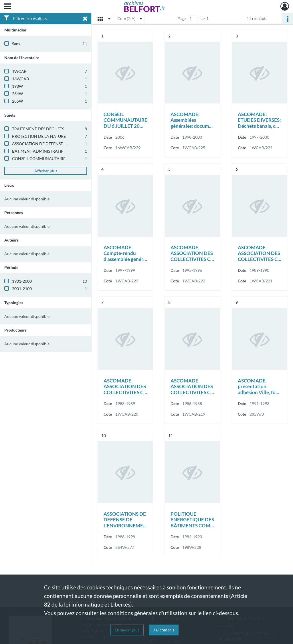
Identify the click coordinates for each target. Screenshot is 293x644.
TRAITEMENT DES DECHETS (38, 129)
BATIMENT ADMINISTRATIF (38, 151)
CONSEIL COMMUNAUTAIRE (39, 158)
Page (182, 18)
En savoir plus (127, 630)
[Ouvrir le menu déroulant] (8, 7)
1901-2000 (22, 281)
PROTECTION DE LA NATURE (39, 136)
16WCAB (20, 79)
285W (17, 101)
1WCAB (19, 71)
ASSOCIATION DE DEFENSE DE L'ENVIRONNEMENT (60, 144)
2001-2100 (22, 289)
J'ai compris (164, 630)
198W (17, 86)
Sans (16, 44)
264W (17, 94)
